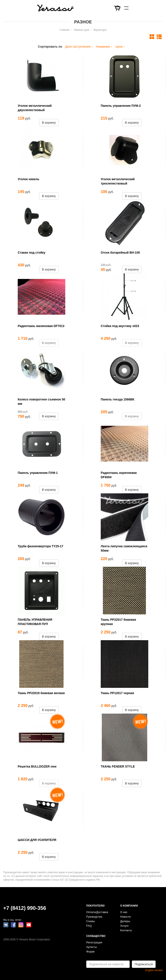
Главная (65, 30)
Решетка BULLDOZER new (37, 766)
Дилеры (125, 921)
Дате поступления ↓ (79, 47)
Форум (90, 952)
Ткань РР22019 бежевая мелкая (41, 693)
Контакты (126, 930)
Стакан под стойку (32, 253)
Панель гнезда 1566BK (118, 399)
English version (154, 970)
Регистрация (94, 943)
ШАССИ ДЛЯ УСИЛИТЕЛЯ (37, 840)
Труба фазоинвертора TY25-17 (41, 546)
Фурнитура (100, 30)
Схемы (91, 921)
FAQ (89, 926)
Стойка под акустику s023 (120, 326)
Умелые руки (81, 30)
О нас (124, 912)
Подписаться (144, 964)
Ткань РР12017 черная (117, 693)
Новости (125, 917)
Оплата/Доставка (97, 912)
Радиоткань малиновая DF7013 (41, 326)
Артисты (92, 947)
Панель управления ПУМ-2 (121, 106)
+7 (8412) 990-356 (25, 908)
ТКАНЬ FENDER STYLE (118, 766)
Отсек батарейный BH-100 (120, 253)
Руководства (94, 917)
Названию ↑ (104, 47)
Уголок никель (29, 179)
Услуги (124, 926)
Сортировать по (50, 47)
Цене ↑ (120, 47)
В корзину (49, 123)
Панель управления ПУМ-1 (38, 473)
